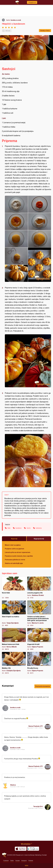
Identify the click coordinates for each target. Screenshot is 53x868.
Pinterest (31, 861)
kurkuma (39, 528)
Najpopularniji (39, 539)
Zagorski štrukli (39, 639)
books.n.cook (16, 20)
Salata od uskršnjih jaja (14, 563)
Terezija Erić (38, 806)
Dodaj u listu (45, 31)
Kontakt (44, 855)
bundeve (19, 528)
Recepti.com (4, 855)
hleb (9, 528)
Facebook (6, 861)
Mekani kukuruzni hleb (14, 639)
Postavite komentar (43, 686)
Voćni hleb (14, 588)
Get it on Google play (33, 849)
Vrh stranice (26, 844)
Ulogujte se (32, 2)
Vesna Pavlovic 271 (36, 726)
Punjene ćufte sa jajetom (14, 549)
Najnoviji (14, 539)
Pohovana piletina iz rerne (15, 560)
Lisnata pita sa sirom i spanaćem (18, 552)
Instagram (24, 861)
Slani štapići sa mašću (14, 613)
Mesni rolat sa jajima (13, 545)
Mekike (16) (14, 663)
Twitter (12, 861)
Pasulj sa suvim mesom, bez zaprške (19, 556)
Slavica (13, 785)
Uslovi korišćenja (29, 855)
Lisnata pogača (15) (39, 588)
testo (29, 528)
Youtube (17, 861)
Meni (27, 866)
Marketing (38, 855)
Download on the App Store (21, 849)
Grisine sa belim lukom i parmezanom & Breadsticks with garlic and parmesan (39, 613)
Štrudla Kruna (39, 663)
